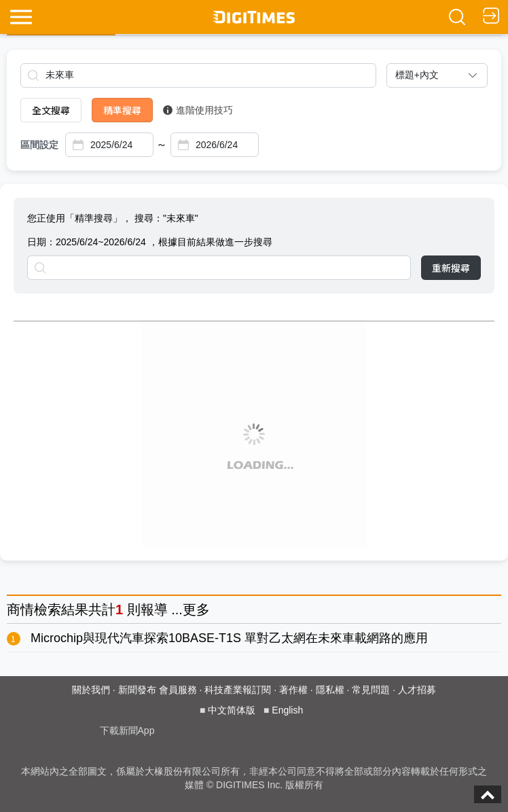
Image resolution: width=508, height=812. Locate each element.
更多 (196, 610)
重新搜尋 (451, 268)
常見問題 (371, 690)
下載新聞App (127, 730)
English (287, 710)
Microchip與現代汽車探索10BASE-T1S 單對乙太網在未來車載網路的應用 (229, 638)
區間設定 (39, 145)
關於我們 (91, 690)
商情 (20, 610)
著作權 (293, 690)
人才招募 (417, 690)
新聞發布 (137, 690)
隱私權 (330, 690)
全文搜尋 (51, 110)
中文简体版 (232, 710)
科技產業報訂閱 (238, 690)
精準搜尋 (122, 110)
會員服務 (178, 690)
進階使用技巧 (198, 110)
